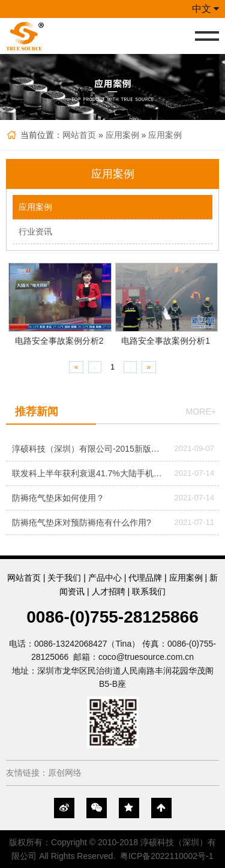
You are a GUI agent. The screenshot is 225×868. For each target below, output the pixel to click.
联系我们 (149, 591)
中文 (205, 9)
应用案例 (122, 135)
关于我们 (64, 578)
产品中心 (105, 578)
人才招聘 (109, 591)
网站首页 (79, 135)
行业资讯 (35, 232)
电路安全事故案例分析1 (166, 341)
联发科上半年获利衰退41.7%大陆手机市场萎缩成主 (88, 473)
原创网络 (65, 773)
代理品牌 (145, 578)
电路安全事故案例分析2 (59, 341)
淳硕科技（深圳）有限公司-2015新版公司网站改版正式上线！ (88, 449)
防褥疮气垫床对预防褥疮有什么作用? (82, 522)
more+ (201, 412)
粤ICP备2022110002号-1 (167, 856)
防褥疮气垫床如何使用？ (58, 498)
